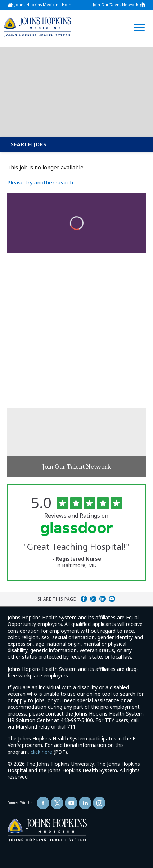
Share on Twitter (93, 599)
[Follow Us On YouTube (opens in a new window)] (71, 803)
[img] (37, 27)
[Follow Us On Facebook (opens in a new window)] (43, 803)
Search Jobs (29, 144)
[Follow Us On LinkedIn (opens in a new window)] (85, 803)
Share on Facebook (84, 599)
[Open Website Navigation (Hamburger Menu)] (138, 19)
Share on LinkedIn (103, 599)
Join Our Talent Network (116, 5)
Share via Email (112, 599)
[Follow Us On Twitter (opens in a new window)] (57, 803)
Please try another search (40, 182)
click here (41, 752)
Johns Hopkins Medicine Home (44, 5)
